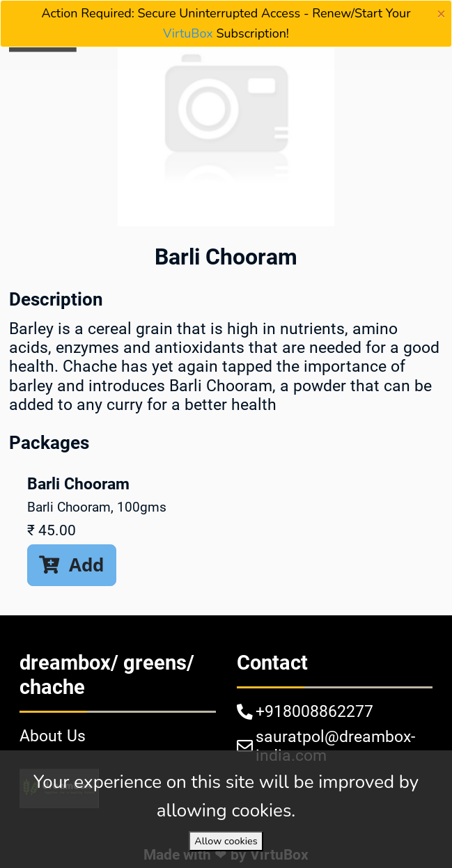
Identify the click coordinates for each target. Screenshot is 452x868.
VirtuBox (188, 33)
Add (71, 565)
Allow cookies (226, 841)
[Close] (441, 14)
